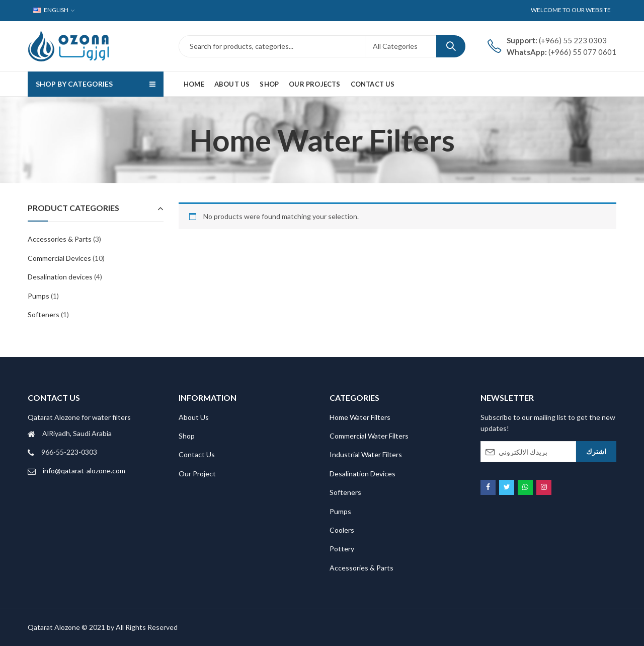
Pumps (38, 296)
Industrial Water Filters (366, 454)
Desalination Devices (363, 474)
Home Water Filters (360, 417)
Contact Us (197, 454)
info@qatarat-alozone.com (84, 471)
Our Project (197, 474)
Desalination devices (60, 277)
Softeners (44, 314)
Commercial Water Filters (369, 436)
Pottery (342, 549)
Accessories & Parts (60, 239)
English (51, 10)
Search (451, 46)
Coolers (342, 530)
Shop (187, 436)
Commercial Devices (59, 258)
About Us (194, 417)
